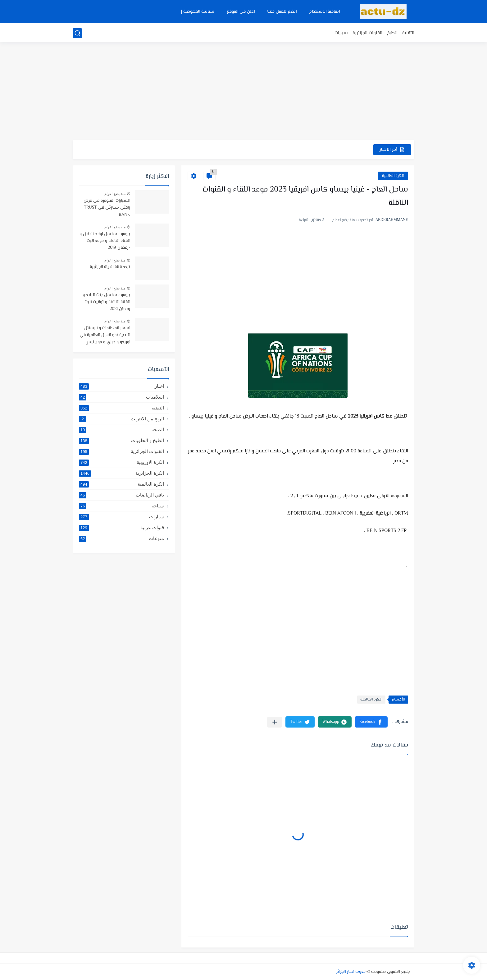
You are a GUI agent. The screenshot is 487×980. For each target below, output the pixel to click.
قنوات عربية (121, 528)
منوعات (121, 539)
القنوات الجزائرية (367, 33)
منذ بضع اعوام (115, 194)
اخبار (121, 386)
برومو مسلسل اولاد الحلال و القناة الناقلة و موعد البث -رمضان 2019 (105, 241)
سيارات (341, 33)
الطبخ (392, 33)
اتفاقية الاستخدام (324, 12)
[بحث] (77, 33)
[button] (371, 722)
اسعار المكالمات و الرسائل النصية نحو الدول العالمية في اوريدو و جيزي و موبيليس (105, 335)
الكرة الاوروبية (121, 462)
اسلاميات (121, 397)
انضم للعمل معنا (282, 12)
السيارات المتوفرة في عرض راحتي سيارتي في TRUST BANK (107, 208)
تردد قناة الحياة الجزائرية (110, 267)
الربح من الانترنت (121, 419)
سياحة (121, 506)
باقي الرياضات (121, 495)
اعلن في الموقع (241, 12)
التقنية (408, 33)
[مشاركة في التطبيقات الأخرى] (275, 722)
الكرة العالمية (393, 176)
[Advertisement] (243, 92)
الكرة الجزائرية (121, 473)
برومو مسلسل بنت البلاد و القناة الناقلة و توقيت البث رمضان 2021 (106, 302)
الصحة (121, 430)
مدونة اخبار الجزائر (351, 972)
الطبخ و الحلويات (121, 441)
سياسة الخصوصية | (198, 12)
